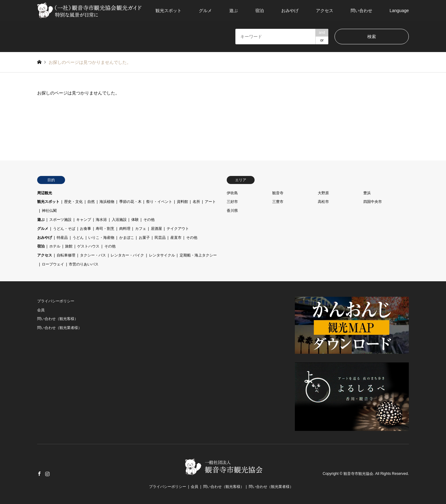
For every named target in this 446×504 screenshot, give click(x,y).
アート (210, 202)
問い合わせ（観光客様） (58, 319)
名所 (196, 202)
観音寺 (278, 193)
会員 (41, 310)
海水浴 (101, 220)
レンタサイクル (162, 255)
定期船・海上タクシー (198, 255)
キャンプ (84, 220)
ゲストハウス (88, 246)
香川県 (232, 211)
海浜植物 (107, 202)
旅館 (69, 246)
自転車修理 (66, 255)
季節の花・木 (130, 202)
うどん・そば (64, 229)
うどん (78, 238)
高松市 (323, 202)
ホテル (55, 246)
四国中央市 (373, 202)
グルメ (205, 11)
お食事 (85, 229)
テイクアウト (178, 229)
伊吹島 (232, 193)
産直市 (176, 238)
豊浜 (367, 193)
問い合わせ (361, 11)
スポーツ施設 (60, 220)
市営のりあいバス (84, 264)
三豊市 (278, 202)
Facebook (39, 474)
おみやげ (290, 11)
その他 (149, 220)
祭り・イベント (159, 202)
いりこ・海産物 (101, 238)
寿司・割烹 (105, 229)
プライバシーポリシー (56, 301)
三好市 (232, 202)
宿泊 (260, 11)
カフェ (141, 229)
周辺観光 (45, 193)
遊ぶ (234, 11)
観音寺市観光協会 (358, 474)
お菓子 (144, 238)
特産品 (62, 238)
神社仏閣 (49, 211)
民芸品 (160, 238)
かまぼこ (127, 238)
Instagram (47, 474)
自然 (91, 202)
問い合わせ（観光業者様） (59, 328)
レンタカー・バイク (127, 255)
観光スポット (168, 11)
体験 (135, 220)
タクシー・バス (93, 255)
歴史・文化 (73, 202)
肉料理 (125, 229)
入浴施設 (119, 220)
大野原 (323, 193)
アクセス (325, 11)
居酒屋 (156, 229)
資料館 (182, 202)
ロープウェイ (53, 264)
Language (399, 11)
